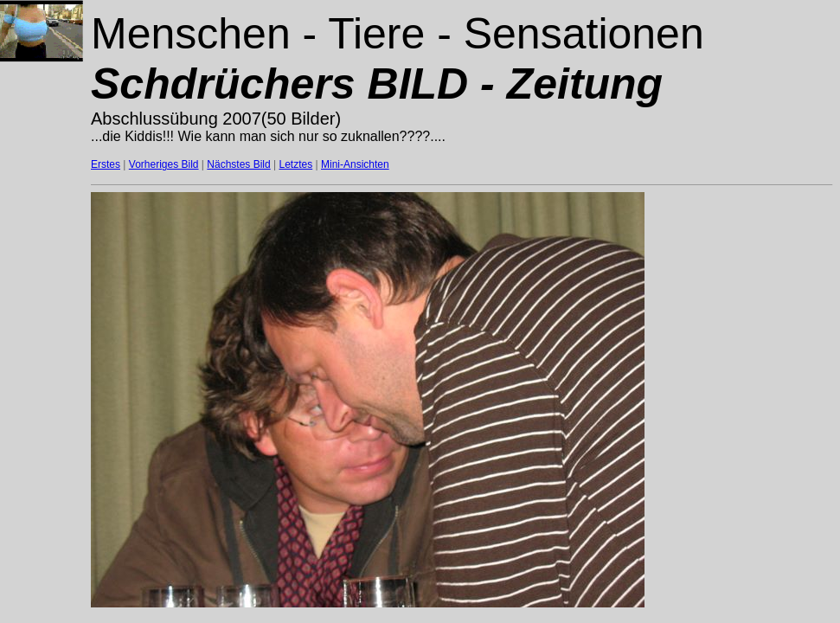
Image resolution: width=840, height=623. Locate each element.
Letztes (296, 164)
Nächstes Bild (238, 164)
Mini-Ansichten (355, 164)
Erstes (106, 164)
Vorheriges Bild (164, 164)
